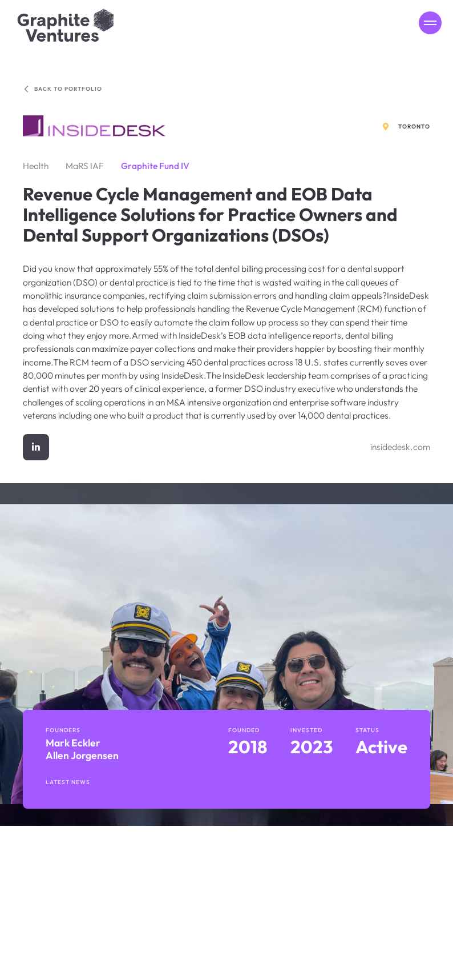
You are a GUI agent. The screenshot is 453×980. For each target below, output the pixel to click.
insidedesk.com (400, 447)
